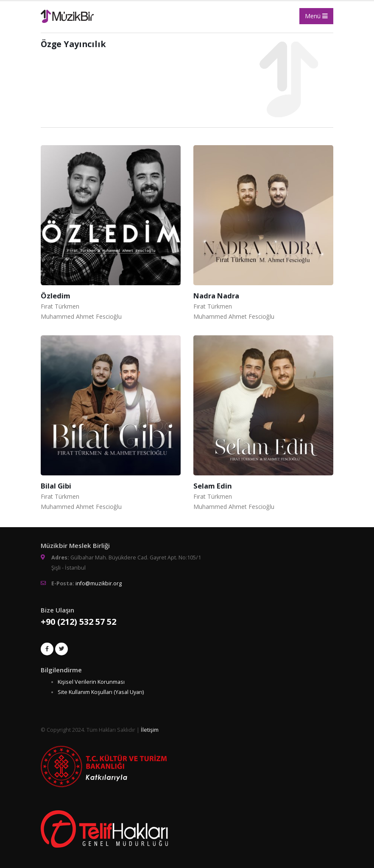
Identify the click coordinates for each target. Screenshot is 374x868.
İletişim (150, 730)
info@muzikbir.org (99, 583)
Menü (316, 16)
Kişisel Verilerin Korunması (91, 682)
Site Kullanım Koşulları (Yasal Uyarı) (101, 692)
